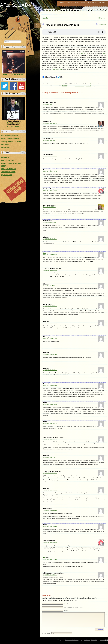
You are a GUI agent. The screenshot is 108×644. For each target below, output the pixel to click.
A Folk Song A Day (15, 5)
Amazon (16, 123)
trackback (88, 86)
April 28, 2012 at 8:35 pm (50, 339)
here (104, 53)
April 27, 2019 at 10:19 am (50, 575)
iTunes (9, 123)
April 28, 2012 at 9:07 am (50, 255)
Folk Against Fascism (9, 169)
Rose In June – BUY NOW (13, 74)
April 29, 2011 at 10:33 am (50, 140)
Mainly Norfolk (57, 69)
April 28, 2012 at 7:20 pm (50, 306)
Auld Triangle (101, 18)
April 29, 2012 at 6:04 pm (50, 490)
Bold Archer (5, 145)
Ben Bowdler (87, 640)
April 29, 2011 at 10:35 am (50, 156)
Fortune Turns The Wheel (10, 136)
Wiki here (84, 53)
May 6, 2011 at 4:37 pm (49, 222)
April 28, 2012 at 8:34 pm (50, 323)
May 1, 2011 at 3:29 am (49, 207)
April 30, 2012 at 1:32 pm (50, 542)
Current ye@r (46, 633)
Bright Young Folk (7, 160)
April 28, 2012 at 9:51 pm (50, 385)
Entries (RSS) (94, 640)
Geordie (45, 18)
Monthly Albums (80, 2)
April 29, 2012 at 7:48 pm (50, 526)
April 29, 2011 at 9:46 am (50, 123)
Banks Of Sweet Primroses (10, 139)
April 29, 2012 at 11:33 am (50, 439)
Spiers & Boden (7, 175)
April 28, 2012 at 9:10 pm (50, 370)
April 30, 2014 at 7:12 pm (50, 559)
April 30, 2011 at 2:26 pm (50, 191)
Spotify (10, 126)
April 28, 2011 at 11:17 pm (50, 104)
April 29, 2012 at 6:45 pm (50, 510)
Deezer (17, 126)
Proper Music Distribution (72, 640)
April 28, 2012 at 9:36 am (50, 270)
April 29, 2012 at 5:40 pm (50, 473)
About (62, 2)
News (91, 84)
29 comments (102, 24)
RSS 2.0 (64, 86)
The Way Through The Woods (11, 142)
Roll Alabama (6, 148)
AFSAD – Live (92, 2)
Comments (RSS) (104, 640)
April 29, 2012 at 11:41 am (50, 457)
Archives (102, 2)
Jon (44, 253)
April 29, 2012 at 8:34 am (50, 404)
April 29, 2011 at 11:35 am (50, 172)
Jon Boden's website (8, 172)
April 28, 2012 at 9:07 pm (50, 354)
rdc (44, 557)
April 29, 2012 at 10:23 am (50, 423)
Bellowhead (5, 157)
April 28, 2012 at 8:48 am (50, 239)
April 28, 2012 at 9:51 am (50, 286)
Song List (70, 2)
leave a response (79, 86)
